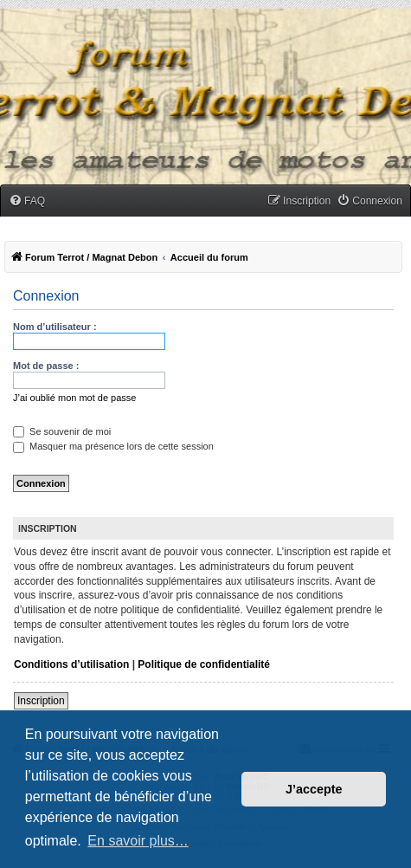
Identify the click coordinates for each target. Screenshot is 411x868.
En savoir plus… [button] (138, 841)
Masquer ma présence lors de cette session (113, 446)
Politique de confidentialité (204, 664)
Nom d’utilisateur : (55, 327)
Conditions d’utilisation (71, 664)
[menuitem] (27, 201)
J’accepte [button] (314, 789)
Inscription (41, 701)
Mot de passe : (46, 366)
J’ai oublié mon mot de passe (74, 398)
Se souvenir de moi (62, 431)
